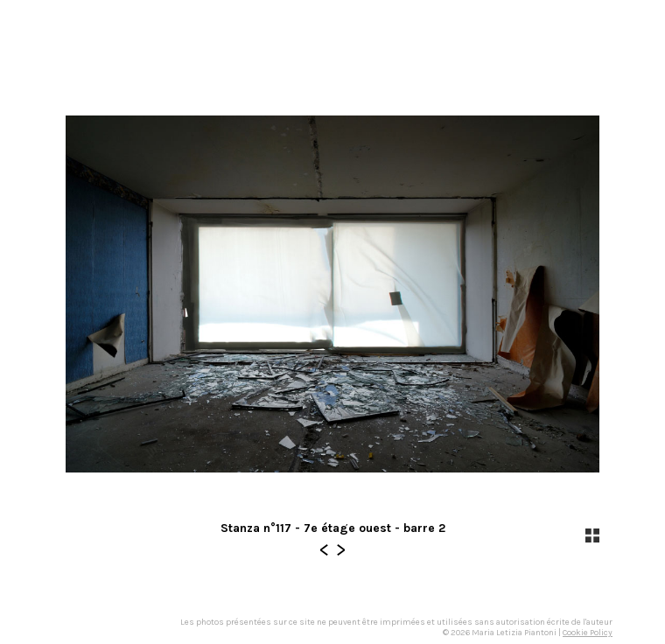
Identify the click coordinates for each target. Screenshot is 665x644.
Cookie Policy (588, 633)
